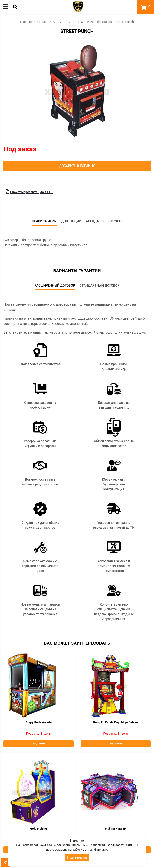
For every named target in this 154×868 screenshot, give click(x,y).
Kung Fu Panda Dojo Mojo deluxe (115, 722)
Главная (26, 22)
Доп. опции (71, 221)
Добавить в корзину (77, 166)
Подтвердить (77, 857)
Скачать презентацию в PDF (29, 192)
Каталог (42, 22)
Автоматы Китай (64, 22)
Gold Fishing (39, 829)
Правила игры (44, 221)
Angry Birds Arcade (39, 722)
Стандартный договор (100, 285)
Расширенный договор (55, 285)
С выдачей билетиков (96, 22)
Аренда (92, 221)
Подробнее (39, 744)
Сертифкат (113, 221)
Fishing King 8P (115, 829)
